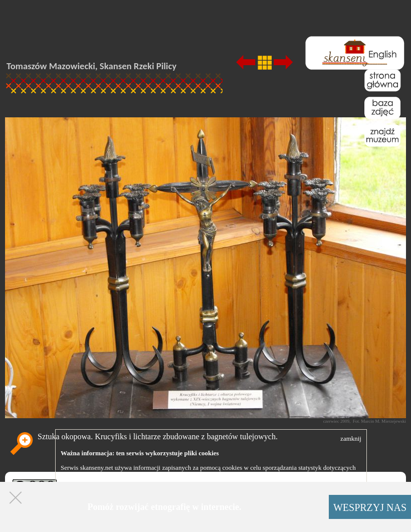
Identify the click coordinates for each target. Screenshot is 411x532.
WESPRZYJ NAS (370, 507)
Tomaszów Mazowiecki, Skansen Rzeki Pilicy (91, 66)
